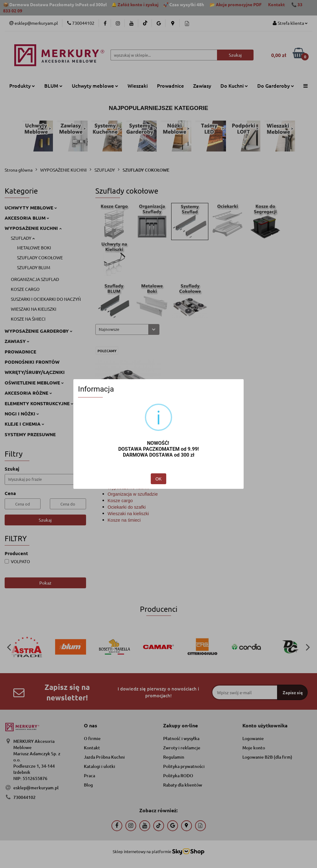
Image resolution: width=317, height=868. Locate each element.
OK (158, 479)
